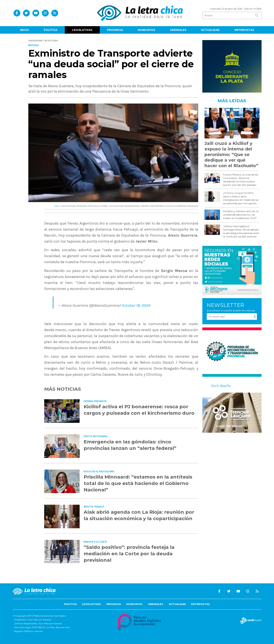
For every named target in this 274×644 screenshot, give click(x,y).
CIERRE (104, 206)
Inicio (24, 30)
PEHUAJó (93, 206)
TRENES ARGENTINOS (153, 206)
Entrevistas (244, 30)
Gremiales (178, 30)
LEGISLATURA (68, 206)
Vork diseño (221, 386)
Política (51, 30)
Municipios (146, 30)
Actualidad (210, 30)
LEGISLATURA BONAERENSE (124, 206)
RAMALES (193, 206)
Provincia (115, 30)
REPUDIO (82, 206)
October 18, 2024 (136, 305)
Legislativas (82, 30)
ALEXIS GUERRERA (176, 206)
